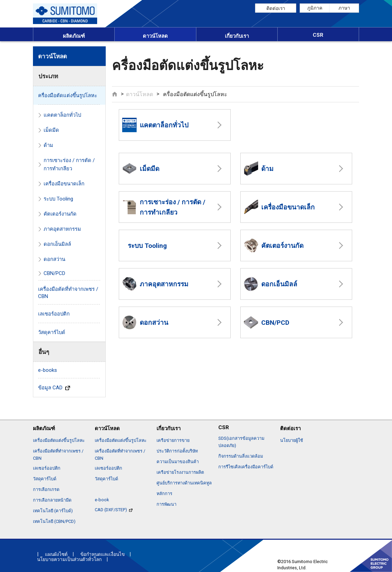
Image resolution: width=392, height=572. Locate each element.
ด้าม (259, 169)
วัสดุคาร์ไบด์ (52, 332)
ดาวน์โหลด (155, 36)
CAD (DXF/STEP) (114, 510)
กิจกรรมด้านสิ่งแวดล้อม (241, 456)
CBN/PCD (267, 322)
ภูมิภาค (315, 8)
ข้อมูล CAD (54, 388)
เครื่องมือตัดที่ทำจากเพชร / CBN (68, 293)
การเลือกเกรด (46, 489)
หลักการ (164, 494)
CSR (318, 35)
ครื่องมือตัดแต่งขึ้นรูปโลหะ (68, 95)
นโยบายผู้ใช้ (292, 440)
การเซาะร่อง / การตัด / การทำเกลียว (164, 207)
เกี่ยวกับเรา (237, 36)
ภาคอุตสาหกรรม (155, 284)
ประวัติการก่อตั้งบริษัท (177, 451)
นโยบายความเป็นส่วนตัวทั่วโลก (69, 559)
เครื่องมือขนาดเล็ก (279, 207)
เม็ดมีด (141, 169)
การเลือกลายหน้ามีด (52, 500)
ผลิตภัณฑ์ (74, 36)
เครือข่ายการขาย (173, 440)
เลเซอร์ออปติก (54, 314)
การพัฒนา (166, 504)
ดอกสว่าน (145, 322)
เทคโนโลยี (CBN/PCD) (54, 521)
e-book (102, 500)
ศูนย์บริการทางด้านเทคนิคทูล (184, 483)
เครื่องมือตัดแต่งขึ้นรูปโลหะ (59, 440)
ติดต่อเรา (276, 8)
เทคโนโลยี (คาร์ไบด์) (53, 511)
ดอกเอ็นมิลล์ (270, 284)
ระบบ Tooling (147, 246)
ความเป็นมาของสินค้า (178, 462)
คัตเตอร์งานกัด (274, 245)
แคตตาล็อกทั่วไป (155, 125)
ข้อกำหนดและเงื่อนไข (102, 554)
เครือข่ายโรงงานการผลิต (180, 472)
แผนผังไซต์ (56, 554)
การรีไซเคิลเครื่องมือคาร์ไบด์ (246, 467)
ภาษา (344, 8)
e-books (48, 370)
